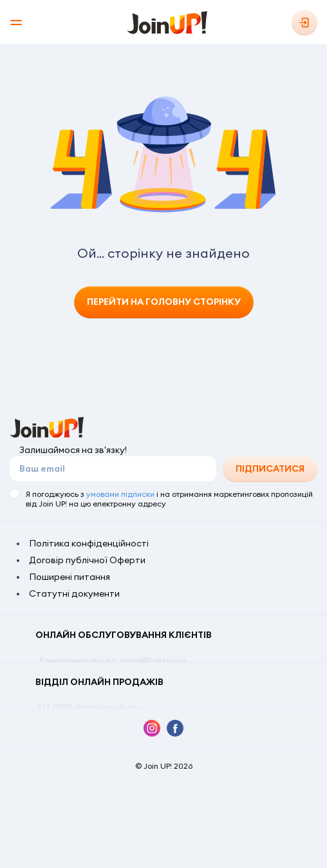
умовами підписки (120, 494)
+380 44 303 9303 (147, 673)
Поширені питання (70, 577)
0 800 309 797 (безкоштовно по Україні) (119, 686)
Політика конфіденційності (89, 543)
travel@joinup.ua (152, 661)
